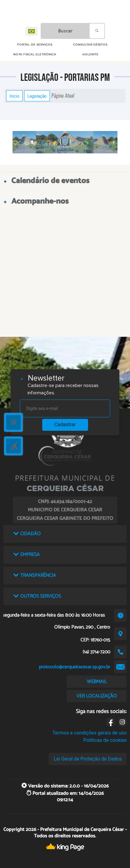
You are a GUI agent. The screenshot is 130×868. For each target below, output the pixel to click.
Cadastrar (65, 425)
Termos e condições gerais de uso (89, 733)
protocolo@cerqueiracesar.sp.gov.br (74, 667)
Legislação (37, 96)
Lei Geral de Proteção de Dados (88, 759)
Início (14, 96)
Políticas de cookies (105, 740)
